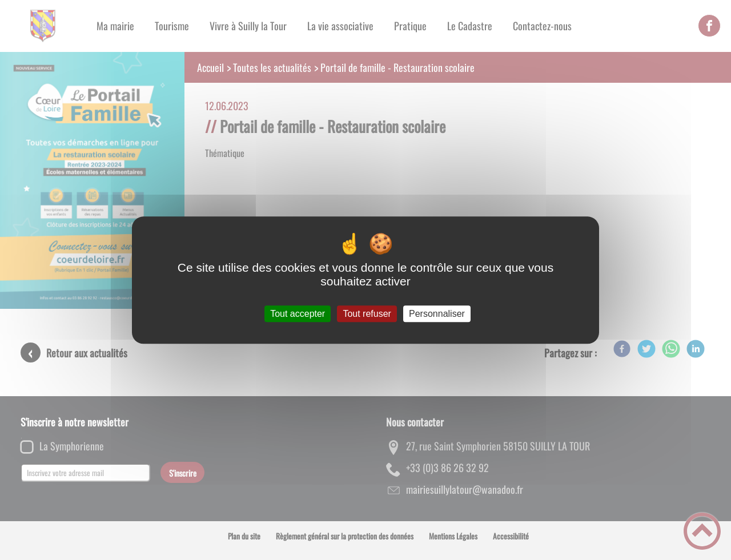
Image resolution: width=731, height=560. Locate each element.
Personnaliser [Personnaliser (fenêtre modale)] (437, 314)
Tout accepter (298, 314)
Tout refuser (367, 314)
